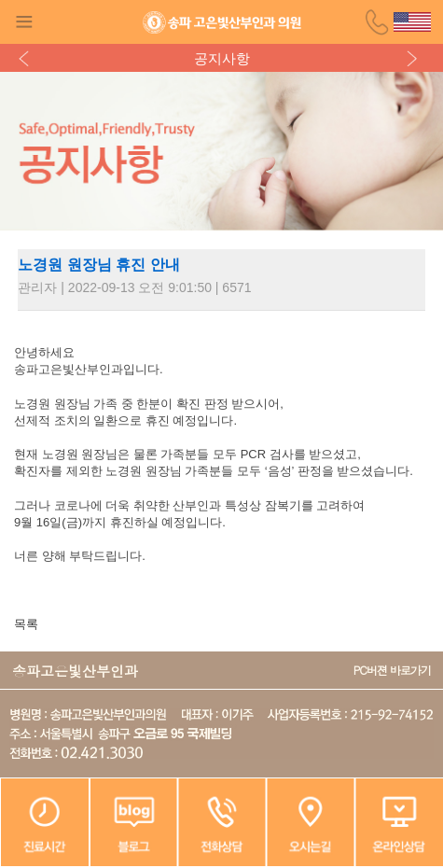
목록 (26, 624)
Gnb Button (24, 22)
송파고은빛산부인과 (222, 22)
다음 (415, 58)
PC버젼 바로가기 (392, 670)
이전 (28, 58)
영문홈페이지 (412, 22)
